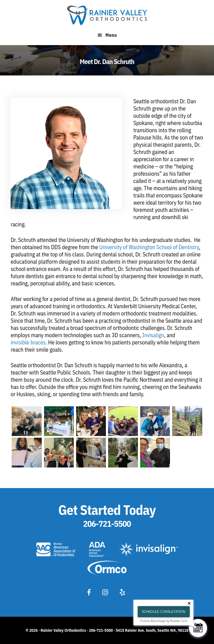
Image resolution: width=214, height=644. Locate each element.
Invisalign (153, 335)
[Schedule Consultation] (198, 628)
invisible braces (28, 342)
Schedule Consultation (164, 612)
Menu (111, 35)
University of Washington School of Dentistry (149, 247)
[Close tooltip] (189, 603)
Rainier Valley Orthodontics (107, 15)
